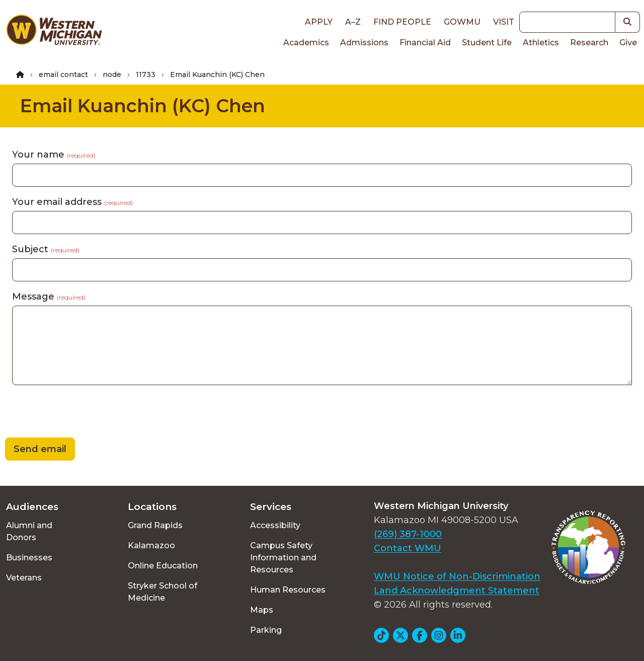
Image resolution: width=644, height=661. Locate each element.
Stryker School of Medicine (163, 592)
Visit (504, 22)
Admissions (364, 43)
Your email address (72, 202)
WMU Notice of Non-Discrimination (457, 576)
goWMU (462, 22)
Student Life (487, 43)
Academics (306, 43)
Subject (46, 249)
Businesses (29, 558)
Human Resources (288, 590)
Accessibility (275, 525)
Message (49, 297)
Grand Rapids (155, 525)
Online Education (163, 566)
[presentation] (76, 413)
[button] (628, 22)
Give (628, 43)
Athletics (541, 43)
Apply (319, 22)
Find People (402, 22)
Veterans (24, 578)
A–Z (353, 22)
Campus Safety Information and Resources (283, 558)
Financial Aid (425, 43)
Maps (262, 610)
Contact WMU (408, 548)
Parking (266, 630)
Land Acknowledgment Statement (457, 591)
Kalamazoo (151, 545)
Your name (54, 155)
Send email (40, 449)
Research (589, 43)
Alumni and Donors (29, 531)
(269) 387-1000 (408, 534)
